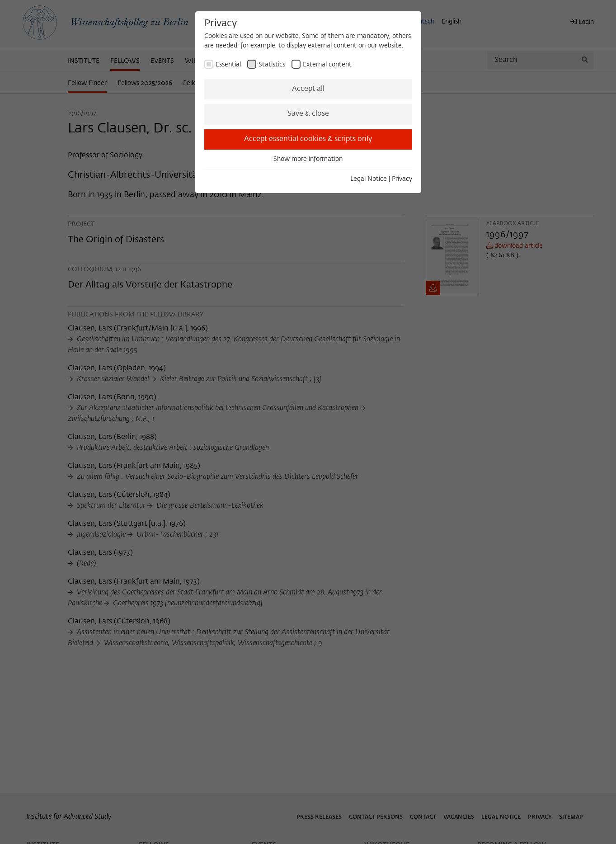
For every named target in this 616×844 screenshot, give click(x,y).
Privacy (402, 179)
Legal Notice (369, 179)
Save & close (308, 114)
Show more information (308, 159)
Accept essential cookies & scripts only (308, 139)
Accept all (308, 89)
